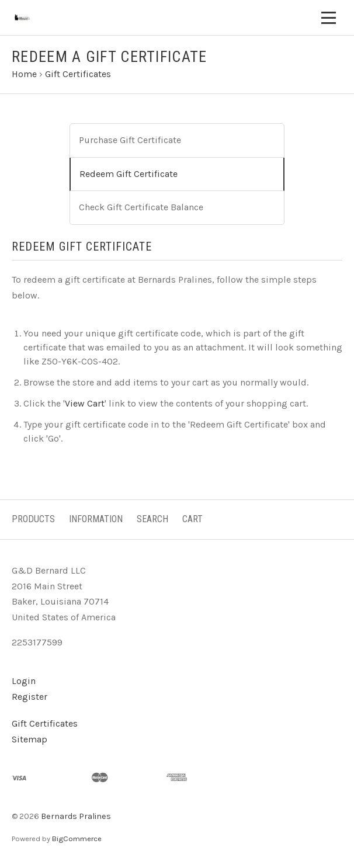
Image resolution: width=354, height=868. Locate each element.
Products (33, 519)
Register (29, 697)
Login (24, 681)
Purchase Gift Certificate (130, 140)
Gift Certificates (45, 723)
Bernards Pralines (76, 816)
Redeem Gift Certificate (129, 174)
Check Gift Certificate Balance (141, 207)
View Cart (85, 403)
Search (152, 519)
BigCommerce (77, 839)
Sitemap (29, 739)
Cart (192, 519)
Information (96, 519)
